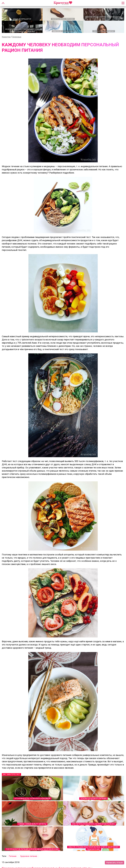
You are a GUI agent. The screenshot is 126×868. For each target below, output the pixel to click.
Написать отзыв (114, 863)
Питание (13, 856)
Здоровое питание (29, 856)
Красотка (6, 37)
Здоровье (17, 37)
